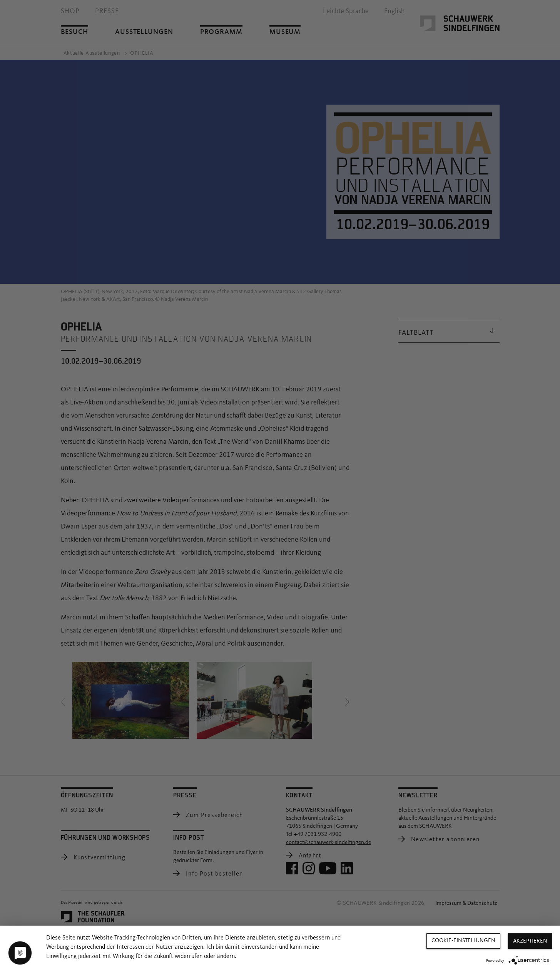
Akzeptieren (530, 941)
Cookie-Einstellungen (463, 941)
